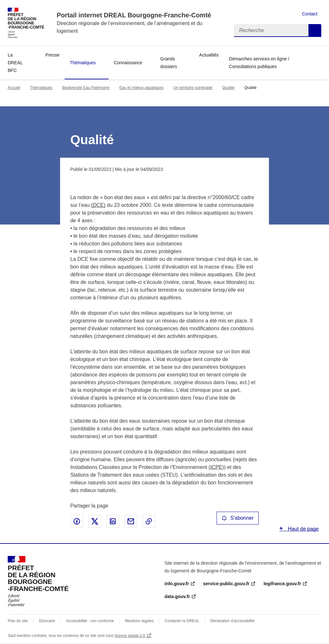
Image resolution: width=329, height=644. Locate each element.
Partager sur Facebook (77, 521)
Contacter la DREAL (182, 621)
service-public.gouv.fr (226, 584)
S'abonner (238, 518)
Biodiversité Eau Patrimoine (86, 88)
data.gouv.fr (177, 596)
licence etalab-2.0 (130, 636)
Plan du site (18, 621)
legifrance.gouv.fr (282, 584)
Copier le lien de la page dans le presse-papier (149, 521)
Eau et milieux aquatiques (142, 88)
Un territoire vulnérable (193, 88)
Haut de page (302, 529)
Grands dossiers (169, 63)
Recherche (315, 31)
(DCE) (98, 205)
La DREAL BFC (15, 63)
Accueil (14, 88)
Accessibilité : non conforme (90, 621)
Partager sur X (95, 521)
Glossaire (47, 621)
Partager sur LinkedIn (113, 521)
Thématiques (83, 63)
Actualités (209, 55)
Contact (310, 14)
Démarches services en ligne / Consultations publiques (259, 63)
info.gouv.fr (177, 584)
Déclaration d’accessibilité (232, 621)
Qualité (228, 88)
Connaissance (128, 63)
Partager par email (131, 521)
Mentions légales (139, 621)
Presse (53, 55)
